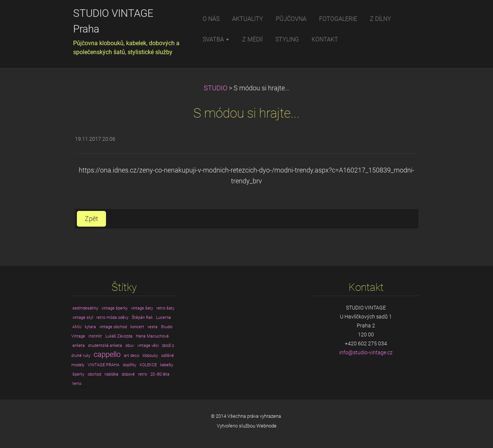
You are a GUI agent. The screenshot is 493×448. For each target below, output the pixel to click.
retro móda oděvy (112, 318)
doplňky (130, 365)
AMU (77, 327)
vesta (152, 327)
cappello (107, 354)
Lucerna (163, 318)
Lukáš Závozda (119, 336)
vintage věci (148, 346)
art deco (132, 356)
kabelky (167, 365)
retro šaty (165, 308)
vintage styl (83, 318)
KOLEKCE (148, 365)
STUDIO (216, 88)
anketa (79, 346)
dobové (128, 374)
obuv (130, 346)
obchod (94, 374)
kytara (90, 327)
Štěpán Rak (142, 318)
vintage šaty (142, 308)
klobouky (150, 356)
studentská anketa (105, 346)
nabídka (111, 374)
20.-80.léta (160, 374)
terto (77, 384)
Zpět (91, 219)
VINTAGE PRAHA (104, 365)
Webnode (266, 426)
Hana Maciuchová (152, 336)
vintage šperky (115, 308)
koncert (137, 327)
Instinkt (95, 336)
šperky (78, 374)
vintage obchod (113, 327)
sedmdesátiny (85, 308)
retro (143, 374)
